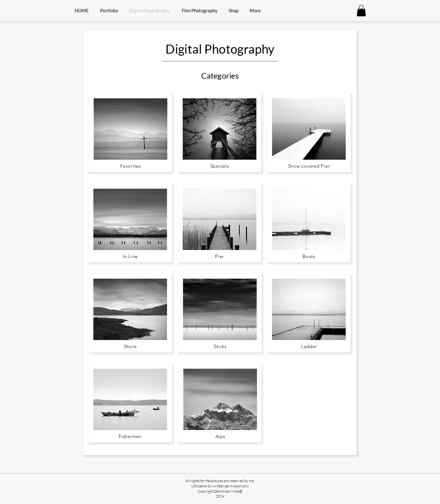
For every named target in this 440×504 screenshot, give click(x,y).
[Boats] (309, 256)
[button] (361, 11)
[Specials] (220, 166)
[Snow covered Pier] (309, 166)
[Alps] (220, 436)
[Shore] (130, 346)
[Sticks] (220, 346)
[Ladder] (309, 346)
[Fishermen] (130, 436)
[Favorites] (130, 166)
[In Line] (130, 256)
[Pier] (220, 256)
